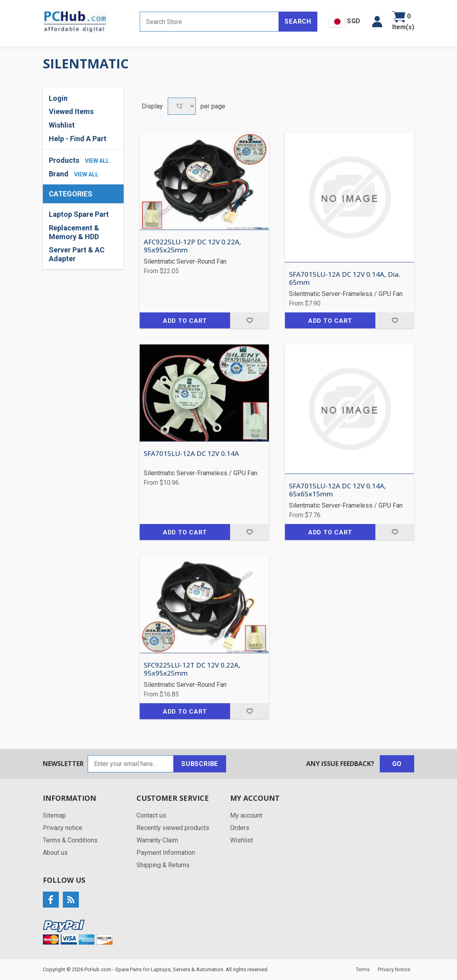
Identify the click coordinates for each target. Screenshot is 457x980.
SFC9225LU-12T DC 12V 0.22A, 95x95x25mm (192, 669)
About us (55, 853)
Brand (59, 174)
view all (97, 161)
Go (397, 764)
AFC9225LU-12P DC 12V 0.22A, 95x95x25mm (192, 246)
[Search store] (209, 22)
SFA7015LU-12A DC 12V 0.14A (191, 454)
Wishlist (62, 125)
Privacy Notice (394, 969)
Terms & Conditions (70, 840)
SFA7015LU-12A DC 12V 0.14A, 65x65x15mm (338, 490)
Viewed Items (71, 111)
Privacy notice (63, 828)
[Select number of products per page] (182, 106)
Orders (240, 828)
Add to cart (185, 321)
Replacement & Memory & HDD (74, 232)
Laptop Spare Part (79, 214)
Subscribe (200, 764)
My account (246, 815)
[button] (377, 22)
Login (58, 98)
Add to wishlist (250, 320)
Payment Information (166, 853)
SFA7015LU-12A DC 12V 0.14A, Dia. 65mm (345, 279)
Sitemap (54, 815)
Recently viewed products (173, 828)
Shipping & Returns (163, 865)
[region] (83, 236)
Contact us (151, 815)
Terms (363, 969)
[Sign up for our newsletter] (131, 764)
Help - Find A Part (78, 139)
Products (64, 160)
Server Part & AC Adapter (77, 254)
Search (298, 21)
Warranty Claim (157, 840)
